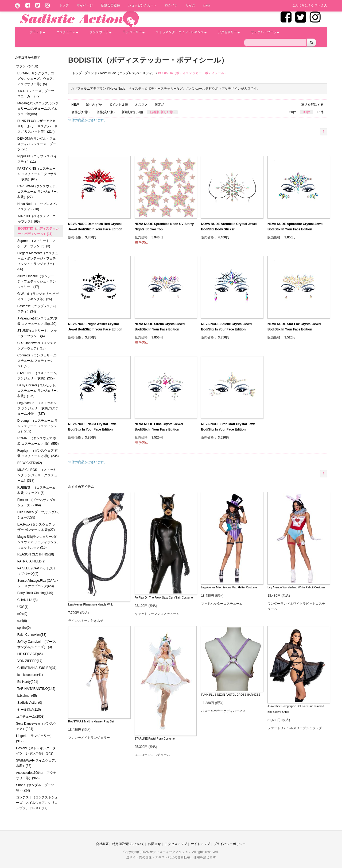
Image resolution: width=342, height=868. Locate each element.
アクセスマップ (176, 844)
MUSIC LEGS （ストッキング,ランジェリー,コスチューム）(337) (38, 475)
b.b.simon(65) (27, 696)
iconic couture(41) (30, 675)
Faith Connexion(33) (32, 635)
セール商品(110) (29, 710)
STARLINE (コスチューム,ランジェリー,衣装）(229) (37, 376)
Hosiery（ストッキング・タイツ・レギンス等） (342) (36, 751)
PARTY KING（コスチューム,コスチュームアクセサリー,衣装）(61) (37, 174)
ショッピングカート (142, 5)
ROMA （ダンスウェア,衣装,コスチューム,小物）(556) (38, 441)
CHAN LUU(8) (28, 600)
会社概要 (102, 844)
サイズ (191, 5)
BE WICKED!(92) (30, 463)
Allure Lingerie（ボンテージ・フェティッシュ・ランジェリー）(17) (37, 281)
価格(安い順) (80, 112)
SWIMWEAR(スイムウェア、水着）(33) (37, 763)
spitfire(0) (24, 628)
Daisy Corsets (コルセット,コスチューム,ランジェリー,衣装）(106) (38, 391)
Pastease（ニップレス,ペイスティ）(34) (37, 309)
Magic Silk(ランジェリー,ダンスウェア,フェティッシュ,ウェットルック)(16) (38, 542)
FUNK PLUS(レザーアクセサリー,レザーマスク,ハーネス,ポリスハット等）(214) (38, 126)
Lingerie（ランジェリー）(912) (35, 738)
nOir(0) (22, 614)
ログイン (171, 5)
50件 (293, 112)
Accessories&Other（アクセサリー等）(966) (36, 775)
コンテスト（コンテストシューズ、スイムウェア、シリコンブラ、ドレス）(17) (37, 803)
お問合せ (154, 844)
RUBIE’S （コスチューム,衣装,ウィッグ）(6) (37, 490)
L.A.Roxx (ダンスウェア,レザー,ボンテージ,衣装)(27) (36, 527)
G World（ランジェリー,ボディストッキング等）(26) (38, 296)
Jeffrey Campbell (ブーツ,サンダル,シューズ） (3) (37, 644)
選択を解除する (312, 105)
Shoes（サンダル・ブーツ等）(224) (35, 788)
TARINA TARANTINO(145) (36, 689)
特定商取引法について (128, 844)
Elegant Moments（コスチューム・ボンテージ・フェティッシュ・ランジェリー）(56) (38, 261)
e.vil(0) (22, 621)
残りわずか (94, 105)
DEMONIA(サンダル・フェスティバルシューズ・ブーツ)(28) (37, 144)
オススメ (141, 105)
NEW (75, 105)
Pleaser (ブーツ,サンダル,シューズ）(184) (37, 502)
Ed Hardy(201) (28, 682)
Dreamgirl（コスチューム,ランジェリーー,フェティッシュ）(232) (38, 426)
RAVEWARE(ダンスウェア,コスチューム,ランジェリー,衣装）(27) (38, 192)
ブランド (37, 32)
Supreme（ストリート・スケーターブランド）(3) (37, 243)
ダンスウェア (100, 32)
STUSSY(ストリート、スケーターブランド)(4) (37, 333)
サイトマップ (200, 844)
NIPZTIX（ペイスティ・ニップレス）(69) (37, 219)
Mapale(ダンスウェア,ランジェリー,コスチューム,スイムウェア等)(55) (38, 109)
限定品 (160, 105)
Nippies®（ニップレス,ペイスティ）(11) (37, 159)
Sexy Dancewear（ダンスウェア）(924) (36, 726)
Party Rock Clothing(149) (35, 593)
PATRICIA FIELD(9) (31, 561)
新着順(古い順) (132, 112)
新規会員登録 (110, 5)
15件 (320, 112)
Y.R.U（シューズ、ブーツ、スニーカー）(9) (37, 94)
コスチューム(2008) (30, 717)
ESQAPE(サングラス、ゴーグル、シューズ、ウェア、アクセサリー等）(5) (37, 79)
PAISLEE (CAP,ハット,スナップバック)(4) (37, 571)
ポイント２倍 (118, 105)
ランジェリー (134, 32)
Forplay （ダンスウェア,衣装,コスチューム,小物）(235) (38, 453)
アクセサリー (229, 32)
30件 (306, 112)
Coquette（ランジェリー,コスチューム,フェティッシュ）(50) (37, 361)
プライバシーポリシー (230, 844)
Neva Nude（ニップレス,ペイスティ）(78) (37, 207)
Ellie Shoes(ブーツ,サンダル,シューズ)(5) (38, 515)
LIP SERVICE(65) (30, 654)
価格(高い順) (106, 112)
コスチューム (67, 32)
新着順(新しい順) (162, 112)
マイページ (85, 5)
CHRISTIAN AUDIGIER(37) (37, 668)
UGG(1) (23, 607)
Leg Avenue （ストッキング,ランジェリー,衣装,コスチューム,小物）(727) (38, 408)
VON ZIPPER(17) (30, 661)
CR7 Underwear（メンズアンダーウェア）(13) (37, 346)
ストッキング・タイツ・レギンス (181, 32)
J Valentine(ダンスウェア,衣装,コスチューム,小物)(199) (37, 321)
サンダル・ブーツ (265, 32)
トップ (64, 5)
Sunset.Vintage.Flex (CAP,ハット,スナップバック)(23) (38, 583)
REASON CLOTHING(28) (36, 554)
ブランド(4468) (27, 66)
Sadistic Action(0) (30, 703)
